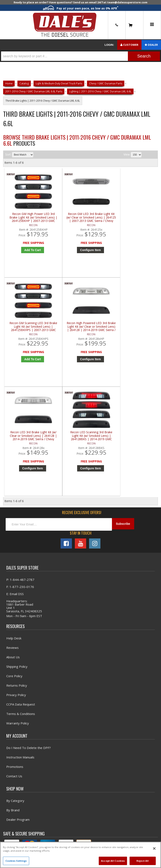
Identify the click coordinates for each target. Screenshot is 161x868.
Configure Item (63, 253)
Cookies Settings (16, 861)
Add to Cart (25, 253)
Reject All (143, 861)
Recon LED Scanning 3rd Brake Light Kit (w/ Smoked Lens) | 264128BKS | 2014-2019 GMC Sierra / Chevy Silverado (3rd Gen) (62, 334)
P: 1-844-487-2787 (20, 481)
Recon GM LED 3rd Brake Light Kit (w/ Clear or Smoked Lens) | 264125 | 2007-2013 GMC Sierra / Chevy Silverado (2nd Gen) (62, 221)
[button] (80, 56)
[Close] (154, 848)
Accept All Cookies (113, 861)
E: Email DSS (15, 495)
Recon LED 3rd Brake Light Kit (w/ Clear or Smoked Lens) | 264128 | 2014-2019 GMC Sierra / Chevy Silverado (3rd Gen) (24, 334)
